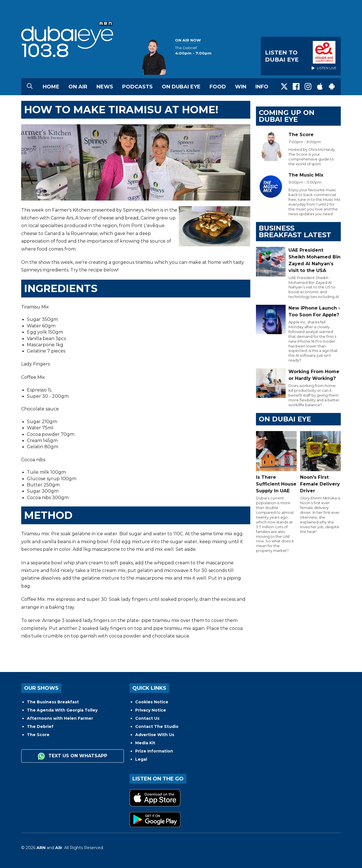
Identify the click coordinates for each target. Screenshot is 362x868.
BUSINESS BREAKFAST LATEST (295, 231)
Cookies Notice (152, 702)
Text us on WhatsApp (73, 756)
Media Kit (145, 743)
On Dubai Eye (181, 87)
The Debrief (40, 726)
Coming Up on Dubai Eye (287, 116)
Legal (141, 759)
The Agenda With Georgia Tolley (62, 710)
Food (218, 87)
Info (262, 87)
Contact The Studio (157, 726)
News (105, 87)
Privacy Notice (151, 710)
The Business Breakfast (53, 702)
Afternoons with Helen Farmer (60, 718)
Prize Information (154, 751)
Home (51, 87)
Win (241, 87)
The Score (38, 735)
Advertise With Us (155, 735)
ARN (41, 848)
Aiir (59, 848)
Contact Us (147, 718)
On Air (78, 87)
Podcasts (137, 87)
